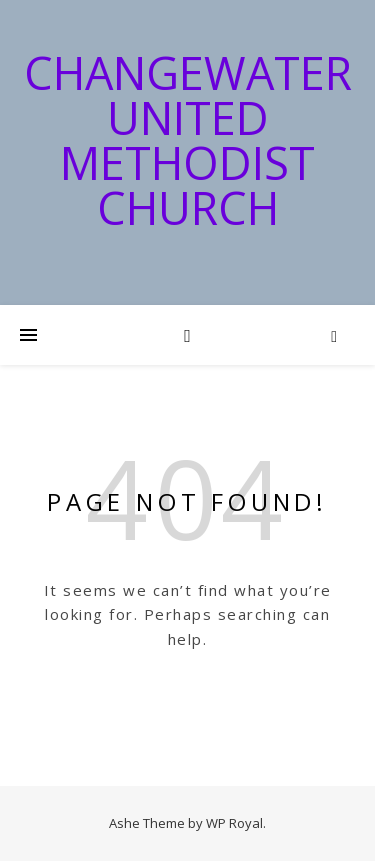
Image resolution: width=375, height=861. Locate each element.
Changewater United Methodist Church (188, 140)
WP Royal (234, 823)
